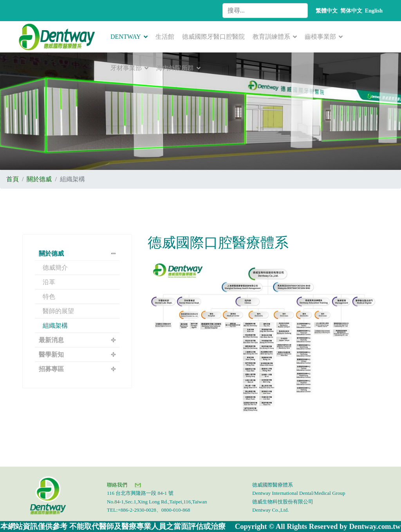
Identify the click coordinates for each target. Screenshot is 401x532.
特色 (49, 297)
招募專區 (51, 369)
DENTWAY (126, 37)
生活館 (165, 37)
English (374, 11)
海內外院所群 (175, 68)
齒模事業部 (320, 37)
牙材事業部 (126, 68)
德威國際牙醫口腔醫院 (213, 37)
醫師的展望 (58, 311)
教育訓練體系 (271, 37)
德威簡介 (55, 268)
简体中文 (351, 11)
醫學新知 (51, 354)
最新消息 (51, 340)
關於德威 (51, 253)
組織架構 (55, 326)
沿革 (49, 282)
